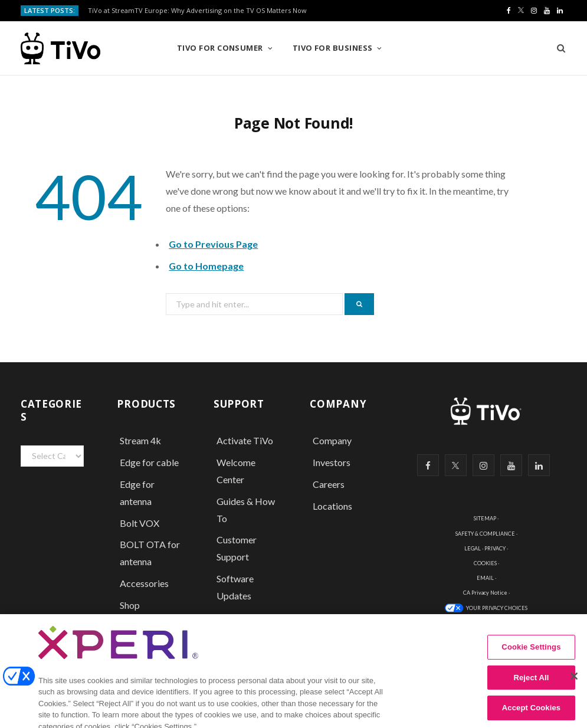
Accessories (145, 583)
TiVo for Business (333, 48)
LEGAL (473, 548)
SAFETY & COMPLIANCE (485, 534)
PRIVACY (495, 548)
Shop (130, 605)
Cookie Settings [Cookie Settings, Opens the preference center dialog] (531, 658)
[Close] (574, 687)
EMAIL (485, 578)
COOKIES (485, 563)
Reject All (531, 688)
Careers (329, 484)
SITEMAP (485, 518)
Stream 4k (140, 440)
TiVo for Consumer (220, 48)
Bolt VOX (140, 523)
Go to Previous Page (213, 244)
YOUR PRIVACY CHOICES (497, 608)
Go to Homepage (206, 266)
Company (332, 440)
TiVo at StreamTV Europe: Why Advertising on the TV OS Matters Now (197, 11)
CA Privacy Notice (485, 593)
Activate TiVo (245, 440)
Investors (332, 462)
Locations (332, 506)
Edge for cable (149, 462)
